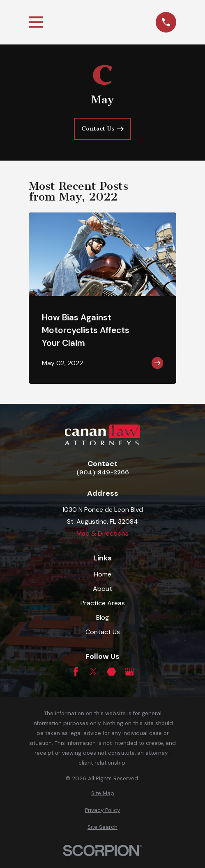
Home (103, 574)
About (102, 589)
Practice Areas (103, 603)
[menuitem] (102, 793)
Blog (102, 617)
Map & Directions (102, 533)
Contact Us (103, 632)
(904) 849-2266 (102, 472)
